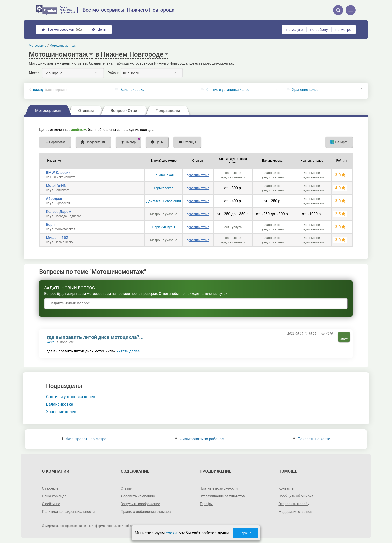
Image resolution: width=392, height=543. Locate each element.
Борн (50, 225)
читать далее (128, 351)
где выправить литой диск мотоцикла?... (95, 337)
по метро (343, 30)
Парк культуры (164, 227)
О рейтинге (51, 504)
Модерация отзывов (295, 512)
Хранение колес (305, 90)
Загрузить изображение (141, 504)
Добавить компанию (138, 496)
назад (50, 90)
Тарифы (206, 504)
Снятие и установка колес (228, 90)
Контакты (286, 488)
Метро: (35, 73)
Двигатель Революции (164, 201)
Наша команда (54, 496)
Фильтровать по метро (84, 439)
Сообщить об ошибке (296, 496)
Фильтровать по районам (200, 439)
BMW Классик (58, 173)
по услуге (295, 30)
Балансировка (133, 90)
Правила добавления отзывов (146, 512)
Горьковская (164, 188)
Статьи (127, 488)
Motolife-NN (56, 186)
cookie (172, 533)
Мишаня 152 (57, 238)
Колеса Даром (59, 212)
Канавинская (164, 175)
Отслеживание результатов (222, 496)
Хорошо (245, 533)
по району (319, 30)
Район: (113, 73)
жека (51, 342)
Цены (99, 29)
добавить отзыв (198, 175)
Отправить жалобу (294, 504)
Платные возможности (219, 488)
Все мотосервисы (62, 29)
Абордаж (54, 199)
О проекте (50, 488)
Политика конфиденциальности (68, 512)
